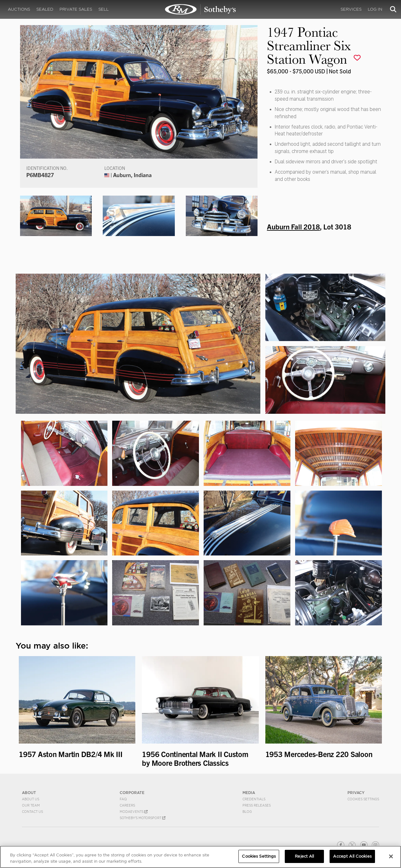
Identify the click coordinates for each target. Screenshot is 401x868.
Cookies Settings (363, 799)
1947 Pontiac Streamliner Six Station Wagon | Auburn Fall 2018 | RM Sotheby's (200, 9)
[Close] (391, 856)
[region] (200, 857)
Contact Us (32, 812)
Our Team (31, 805)
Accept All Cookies (352, 856)
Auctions (19, 9)
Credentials (254, 799)
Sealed (45, 9)
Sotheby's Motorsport (143, 818)
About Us (31, 799)
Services (351, 9)
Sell (104, 9)
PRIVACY (356, 793)
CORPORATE (132, 793)
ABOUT (29, 793)
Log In (375, 9)
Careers (127, 805)
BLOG (247, 812)
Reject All (304, 856)
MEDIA (249, 793)
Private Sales (76, 9)
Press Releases (257, 805)
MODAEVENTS (134, 812)
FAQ (123, 799)
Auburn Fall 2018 (293, 226)
